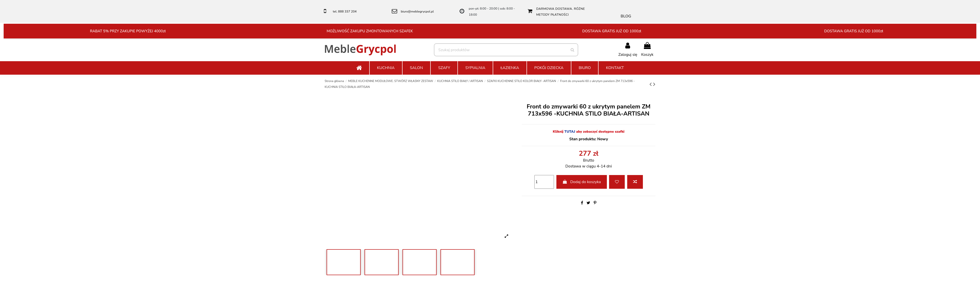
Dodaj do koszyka (582, 182)
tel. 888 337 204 (345, 12)
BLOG (626, 16)
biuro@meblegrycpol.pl (417, 12)
